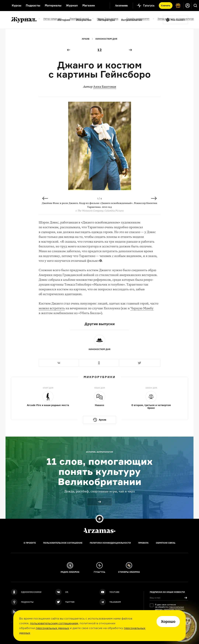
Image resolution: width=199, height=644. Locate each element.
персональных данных (52, 628)
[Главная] (99, 531)
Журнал (72, 5)
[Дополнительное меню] (103, 6)
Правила (143, 543)
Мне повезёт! (178, 20)
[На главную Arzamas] (4, 6)
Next (154, 198)
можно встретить (52, 308)
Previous (45, 198)
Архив (86, 39)
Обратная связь (166, 543)
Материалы (53, 5)
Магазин (89, 5)
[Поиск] (195, 6)
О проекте (30, 543)
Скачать (166, 5)
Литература (106, 20)
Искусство (84, 20)
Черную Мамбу (142, 308)
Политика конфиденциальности (110, 543)
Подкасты (33, 5)
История (64, 20)
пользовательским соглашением (54, 623)
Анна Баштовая (105, 87)
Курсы (16, 5)
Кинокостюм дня (106, 39)
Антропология (131, 20)
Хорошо (168, 622)
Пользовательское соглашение (63, 543)
